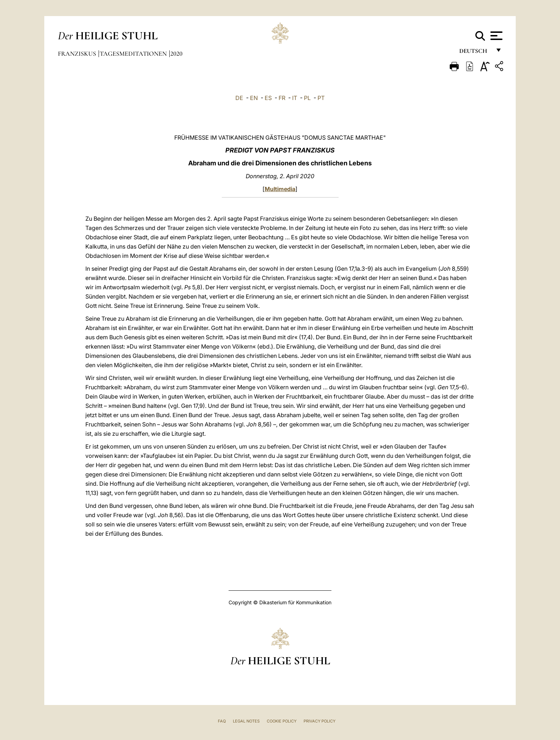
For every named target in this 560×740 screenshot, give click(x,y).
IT (295, 98)
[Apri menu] (496, 36)
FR (282, 98)
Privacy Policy (319, 721)
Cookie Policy (282, 721)
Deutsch (475, 53)
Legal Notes (246, 721)
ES (268, 98)
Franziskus (78, 54)
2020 (176, 54)
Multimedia (280, 189)
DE (239, 98)
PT (321, 98)
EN (254, 98)
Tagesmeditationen (134, 54)
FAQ (222, 721)
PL (307, 98)
